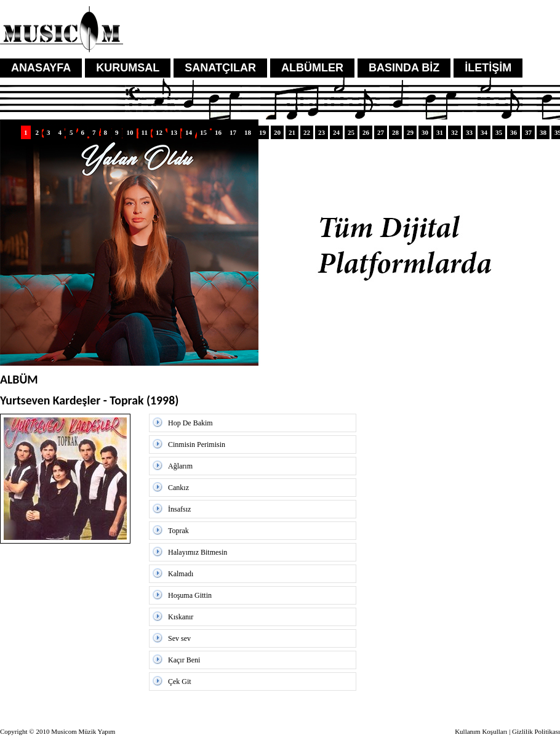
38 (543, 132)
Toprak (178, 531)
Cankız (178, 488)
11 (145, 132)
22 (307, 132)
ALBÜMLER (312, 68)
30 (425, 132)
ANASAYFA (41, 68)
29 (410, 132)
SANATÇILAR (220, 68)
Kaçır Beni (184, 660)
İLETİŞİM (488, 68)
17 (233, 132)
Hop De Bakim (190, 423)
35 (499, 132)
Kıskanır (181, 617)
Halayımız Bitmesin (198, 552)
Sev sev (179, 638)
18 (248, 132)
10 (130, 132)
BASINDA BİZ (404, 68)
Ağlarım (180, 466)
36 (514, 132)
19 (262, 132)
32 (454, 132)
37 (528, 132)
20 (277, 132)
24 (336, 132)
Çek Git (180, 682)
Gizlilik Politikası (536, 731)
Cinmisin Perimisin (197, 444)
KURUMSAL (128, 68)
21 (292, 132)
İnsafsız (179, 509)
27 (381, 132)
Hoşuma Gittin (190, 595)
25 (351, 132)
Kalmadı (181, 574)
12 (159, 132)
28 (395, 132)
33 (469, 132)
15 (203, 132)
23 (322, 132)
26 (366, 132)
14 (189, 132)
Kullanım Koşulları (481, 731)
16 (218, 132)
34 (484, 132)
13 (174, 132)
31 (440, 132)
